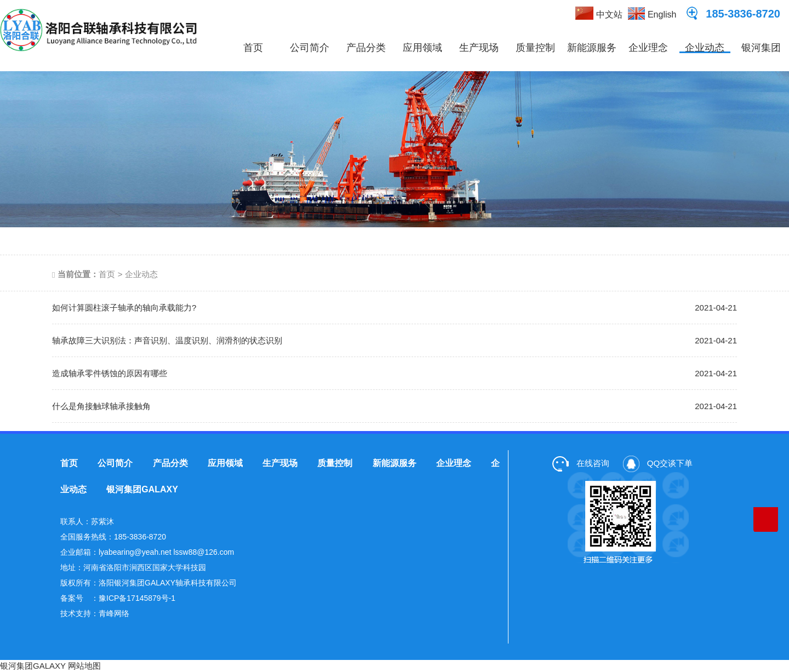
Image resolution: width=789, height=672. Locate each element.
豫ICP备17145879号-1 (137, 598)
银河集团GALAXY (761, 57)
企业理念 (648, 48)
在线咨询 (581, 463)
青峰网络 (114, 613)
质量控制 (535, 48)
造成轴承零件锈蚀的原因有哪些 (110, 373)
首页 (253, 48)
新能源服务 (592, 48)
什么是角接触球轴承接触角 (101, 406)
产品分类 (366, 48)
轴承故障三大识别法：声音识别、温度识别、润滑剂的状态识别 (167, 340)
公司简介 (310, 48)
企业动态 (705, 48)
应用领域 (422, 48)
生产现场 (479, 48)
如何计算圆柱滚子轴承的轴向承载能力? (124, 308)
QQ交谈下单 (658, 463)
